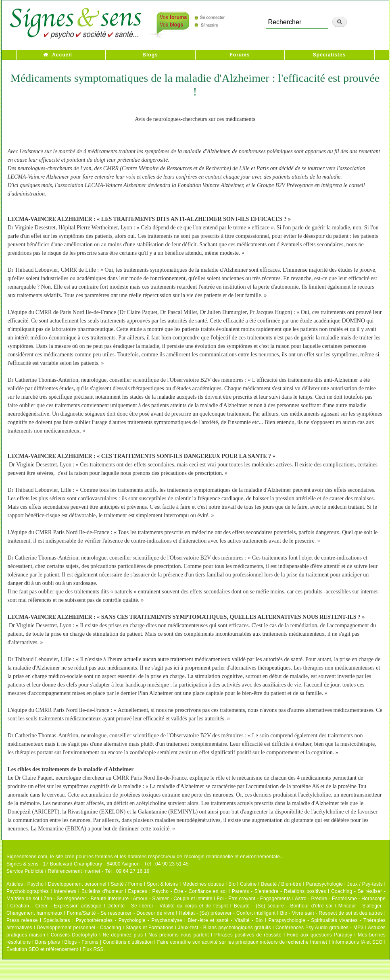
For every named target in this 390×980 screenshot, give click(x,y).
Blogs (150, 55)
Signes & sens (22, 864)
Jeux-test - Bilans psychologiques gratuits (224, 928)
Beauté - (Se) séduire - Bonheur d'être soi (283, 906)
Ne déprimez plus (123, 935)
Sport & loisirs (162, 884)
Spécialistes (329, 55)
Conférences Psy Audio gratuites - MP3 (319, 928)
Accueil (62, 55)
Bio (232, 884)
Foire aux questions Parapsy (320, 935)
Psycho (36, 884)
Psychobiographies (28, 891)
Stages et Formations (149, 928)
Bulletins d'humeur (102, 891)
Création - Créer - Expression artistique (56, 906)
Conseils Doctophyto (74, 935)
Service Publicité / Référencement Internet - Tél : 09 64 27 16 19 (78, 871)
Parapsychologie (324, 884)
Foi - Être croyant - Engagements (253, 899)
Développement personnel (77, 884)
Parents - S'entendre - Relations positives (279, 891)
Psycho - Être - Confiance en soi (190, 891)
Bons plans (47, 942)
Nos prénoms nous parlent (179, 935)
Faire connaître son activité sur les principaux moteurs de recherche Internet (242, 942)
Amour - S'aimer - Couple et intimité (172, 899)
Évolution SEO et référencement (42, 949)
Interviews (65, 891)
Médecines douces (203, 884)
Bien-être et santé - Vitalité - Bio (225, 920)
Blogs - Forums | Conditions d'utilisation (109, 942)
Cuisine (248, 884)
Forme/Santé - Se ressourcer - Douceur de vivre (121, 913)
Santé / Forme (127, 884)
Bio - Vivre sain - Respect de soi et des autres (331, 913)
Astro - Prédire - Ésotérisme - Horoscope (340, 899)
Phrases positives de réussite (248, 935)
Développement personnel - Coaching (79, 928)
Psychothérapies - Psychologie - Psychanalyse (129, 920)
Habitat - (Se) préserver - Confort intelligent (227, 913)
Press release (22, 920)
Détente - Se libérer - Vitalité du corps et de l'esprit (168, 906)
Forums (240, 55)
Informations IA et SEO (357, 942)
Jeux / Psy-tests (365, 884)
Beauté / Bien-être (281, 884)
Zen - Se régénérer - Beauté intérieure (86, 899)
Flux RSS (93, 949)
